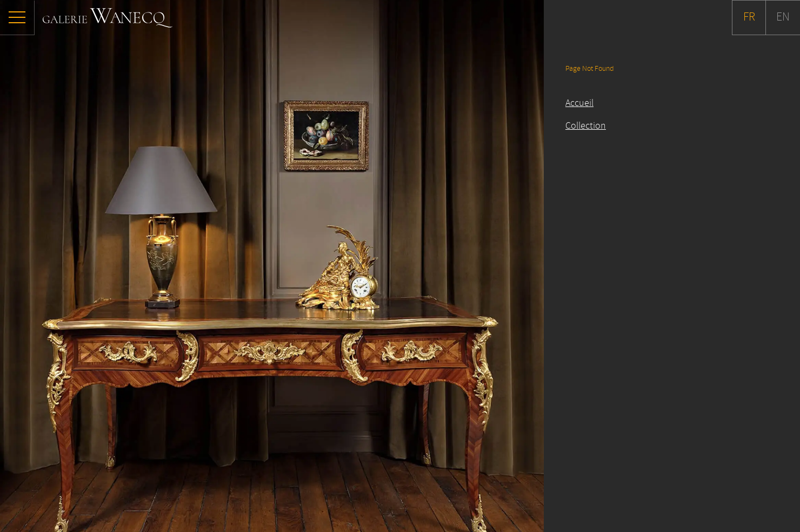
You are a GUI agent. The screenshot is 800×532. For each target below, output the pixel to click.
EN (783, 17)
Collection (586, 126)
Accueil (579, 103)
